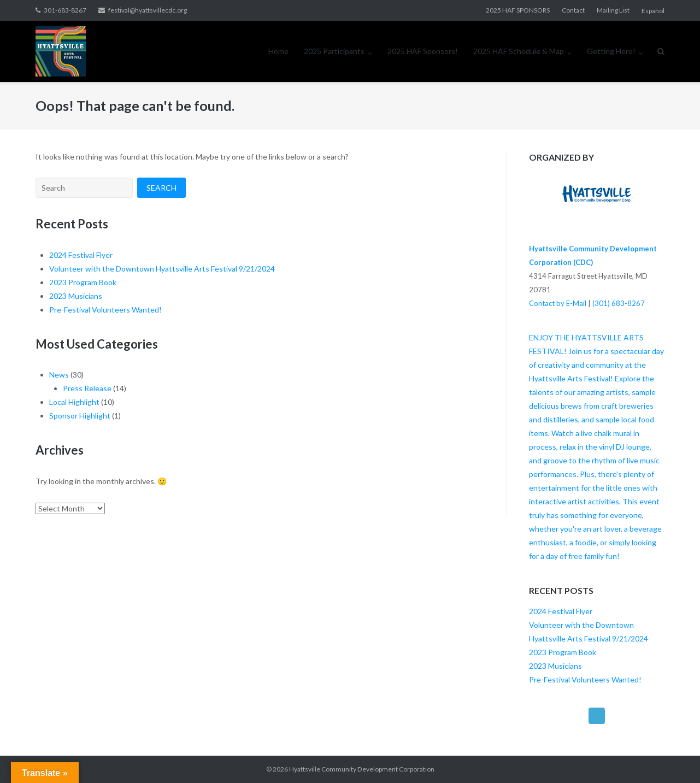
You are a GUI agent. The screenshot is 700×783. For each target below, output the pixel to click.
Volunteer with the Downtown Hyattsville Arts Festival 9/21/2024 (162, 269)
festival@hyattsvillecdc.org (148, 10)
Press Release (87, 388)
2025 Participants (334, 51)
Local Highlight (74, 402)
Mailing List (613, 10)
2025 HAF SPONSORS (518, 10)
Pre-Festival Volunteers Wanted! (105, 310)
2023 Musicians (76, 296)
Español (653, 11)
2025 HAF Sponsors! (423, 51)
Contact (573, 10)
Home (278, 51)
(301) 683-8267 (619, 303)
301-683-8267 (65, 10)
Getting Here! (611, 51)
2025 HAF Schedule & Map (519, 51)
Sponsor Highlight (80, 416)
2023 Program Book (83, 282)
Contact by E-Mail (558, 303)
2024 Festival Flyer (81, 255)
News (59, 375)
